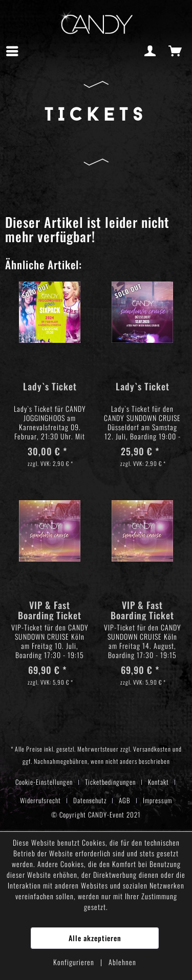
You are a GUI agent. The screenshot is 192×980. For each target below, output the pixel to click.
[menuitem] (15, 51)
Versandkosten (152, 749)
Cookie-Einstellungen (44, 782)
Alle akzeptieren (95, 938)
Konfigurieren (75, 962)
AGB (125, 800)
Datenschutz (90, 800)
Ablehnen (122, 962)
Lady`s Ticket (50, 387)
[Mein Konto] (151, 51)
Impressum (157, 800)
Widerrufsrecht (40, 800)
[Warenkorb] (176, 51)
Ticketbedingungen (110, 782)
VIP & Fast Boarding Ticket (50, 610)
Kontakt (158, 782)
